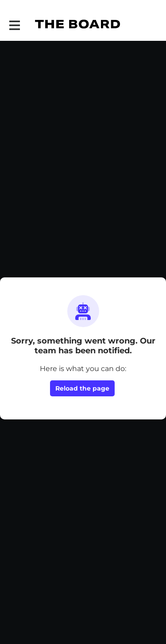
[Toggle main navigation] (14, 25)
